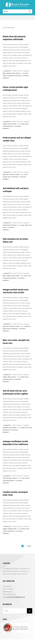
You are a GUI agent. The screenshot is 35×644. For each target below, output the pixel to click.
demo (30, 225)
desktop (5, 177)
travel (11, 379)
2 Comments (26, 76)
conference (27, 326)
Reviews (18, 73)
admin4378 (7, 71)
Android (5, 225)
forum (26, 73)
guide (4, 329)
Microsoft (10, 225)
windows (12, 481)
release (5, 76)
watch (11, 126)
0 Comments (17, 126)
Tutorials (14, 124)
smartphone (11, 76)
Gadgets (5, 124)
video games (6, 430)
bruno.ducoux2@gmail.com (16, 597)
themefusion (13, 278)
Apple (4, 73)
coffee (26, 225)
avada (22, 124)
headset (23, 377)
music (29, 276)
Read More (6, 78)
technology (18, 76)
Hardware (9, 73)
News (14, 73)
